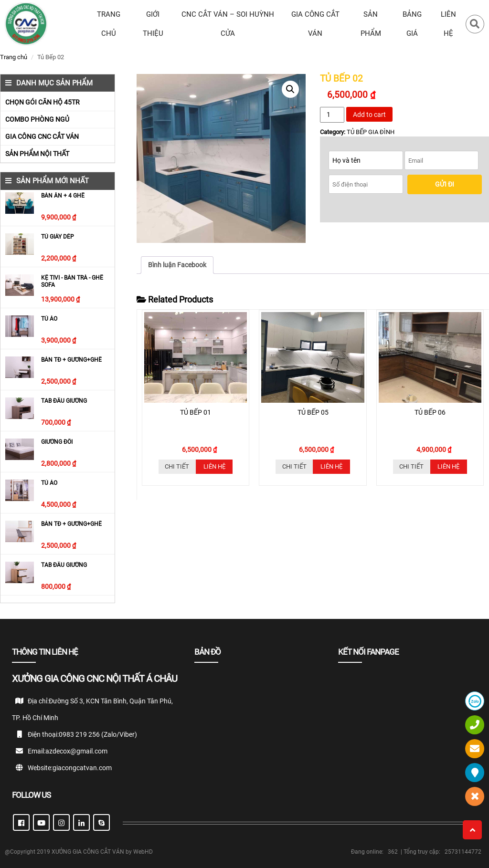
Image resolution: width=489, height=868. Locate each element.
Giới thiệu (153, 24)
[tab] (177, 265)
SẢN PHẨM (371, 24)
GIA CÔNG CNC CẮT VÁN (42, 136)
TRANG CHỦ (109, 24)
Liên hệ (214, 466)
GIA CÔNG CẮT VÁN (315, 24)
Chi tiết (177, 466)
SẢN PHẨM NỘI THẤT (37, 154)
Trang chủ (14, 57)
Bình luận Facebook (177, 265)
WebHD (143, 852)
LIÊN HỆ (448, 24)
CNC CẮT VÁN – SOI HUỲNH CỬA (228, 24)
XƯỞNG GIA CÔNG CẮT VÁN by (92, 852)
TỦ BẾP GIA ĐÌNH (371, 132)
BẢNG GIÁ (412, 24)
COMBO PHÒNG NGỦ (37, 119)
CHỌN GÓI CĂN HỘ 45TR (43, 102)
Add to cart (369, 115)
